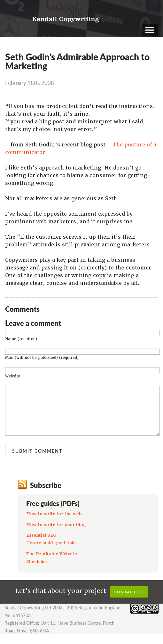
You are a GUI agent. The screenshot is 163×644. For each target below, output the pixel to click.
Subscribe (46, 495)
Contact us (129, 602)
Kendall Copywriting (66, 20)
